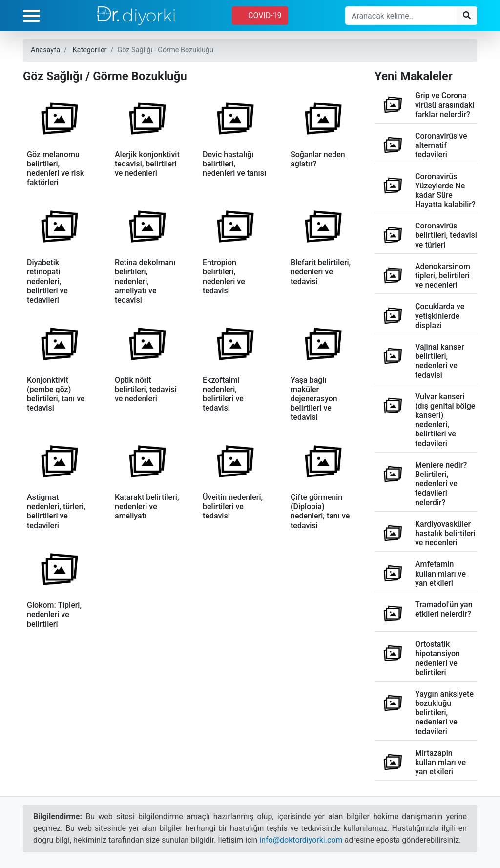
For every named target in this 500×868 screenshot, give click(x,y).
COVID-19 (260, 15)
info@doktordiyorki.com (301, 840)
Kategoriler (90, 50)
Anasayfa (45, 50)
